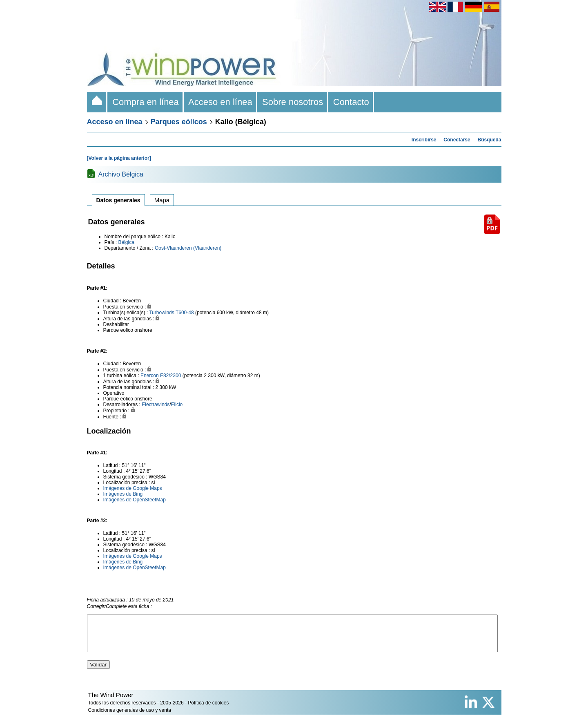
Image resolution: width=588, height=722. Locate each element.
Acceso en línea (220, 102)
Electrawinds (156, 405)
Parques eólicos (179, 122)
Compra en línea (146, 102)
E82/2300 (170, 376)
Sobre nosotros (293, 102)
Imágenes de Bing (123, 494)
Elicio (177, 405)
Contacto (351, 102)
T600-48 (185, 313)
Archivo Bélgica (121, 174)
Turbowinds (162, 313)
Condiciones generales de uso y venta (130, 718)
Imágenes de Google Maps (133, 488)
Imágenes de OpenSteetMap (135, 500)
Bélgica (126, 242)
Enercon (150, 376)
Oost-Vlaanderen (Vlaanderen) (188, 248)
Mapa (162, 200)
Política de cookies (208, 710)
